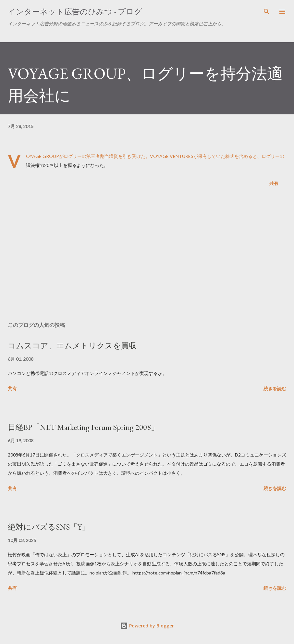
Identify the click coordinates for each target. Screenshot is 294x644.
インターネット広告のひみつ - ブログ (75, 12)
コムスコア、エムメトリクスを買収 (72, 346)
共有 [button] (274, 183)
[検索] (267, 12)
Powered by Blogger (147, 626)
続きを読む (275, 388)
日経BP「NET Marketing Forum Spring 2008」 (83, 427)
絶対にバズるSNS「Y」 (49, 527)
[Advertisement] (147, 255)
